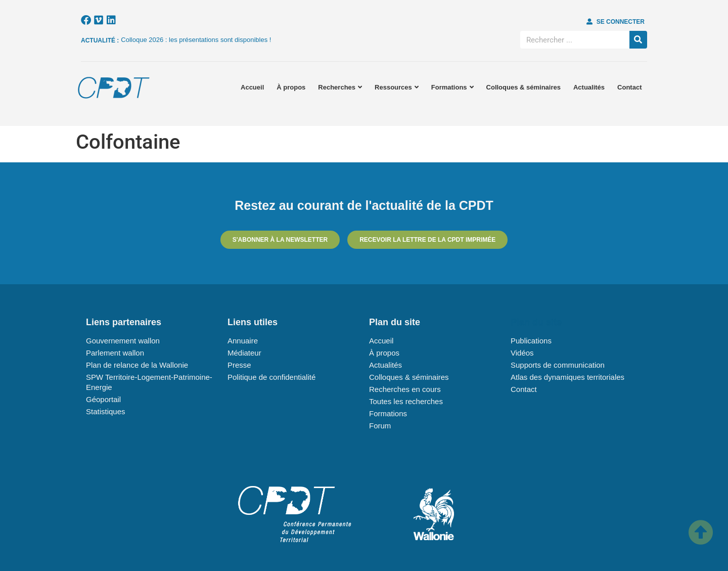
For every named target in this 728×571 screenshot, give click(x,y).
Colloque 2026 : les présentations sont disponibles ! (196, 40)
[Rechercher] (638, 40)
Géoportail (103, 399)
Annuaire (243, 341)
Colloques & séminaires (524, 87)
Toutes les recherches (406, 401)
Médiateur (244, 353)
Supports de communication (558, 365)
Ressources (397, 87)
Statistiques (106, 411)
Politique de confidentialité (271, 377)
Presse (239, 365)
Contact (629, 87)
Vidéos (522, 353)
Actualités (589, 87)
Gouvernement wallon (123, 341)
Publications (531, 341)
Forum (380, 426)
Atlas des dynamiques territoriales (567, 377)
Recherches (340, 87)
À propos (291, 87)
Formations (452, 87)
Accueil (252, 87)
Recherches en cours (405, 389)
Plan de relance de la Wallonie (137, 365)
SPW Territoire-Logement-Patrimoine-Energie (149, 382)
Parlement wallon (115, 353)
